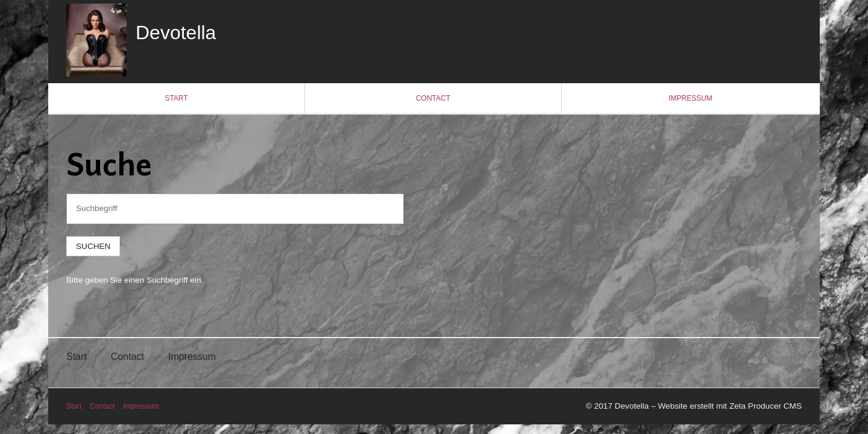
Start (176, 98)
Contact (433, 98)
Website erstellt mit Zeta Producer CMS (730, 406)
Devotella (176, 33)
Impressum (690, 98)
